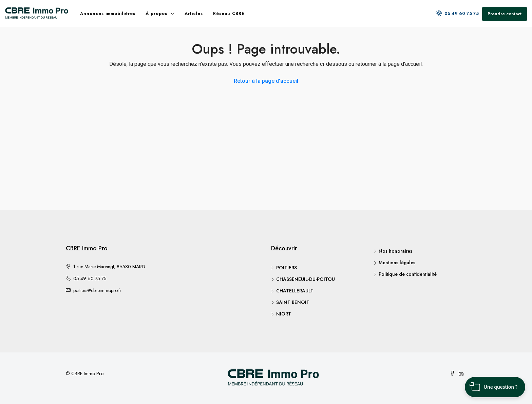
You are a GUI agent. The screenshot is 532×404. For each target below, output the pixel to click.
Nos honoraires (395, 251)
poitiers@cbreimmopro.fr (97, 290)
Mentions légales (397, 263)
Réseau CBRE (229, 13)
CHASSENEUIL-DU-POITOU (306, 279)
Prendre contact (505, 14)
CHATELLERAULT (295, 291)
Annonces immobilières (108, 13)
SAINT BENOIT (293, 302)
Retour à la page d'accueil (266, 81)
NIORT (284, 314)
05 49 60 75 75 (457, 13)
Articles (194, 13)
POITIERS (287, 268)
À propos (156, 13)
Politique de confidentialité (408, 274)
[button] (495, 387)
